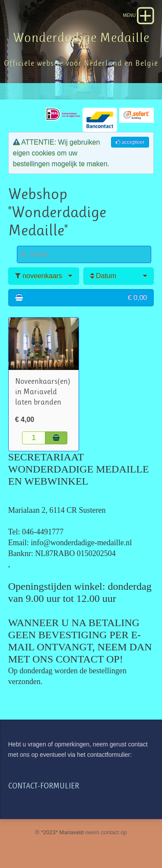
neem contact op (106, 832)
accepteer (130, 142)
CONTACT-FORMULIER (44, 786)
